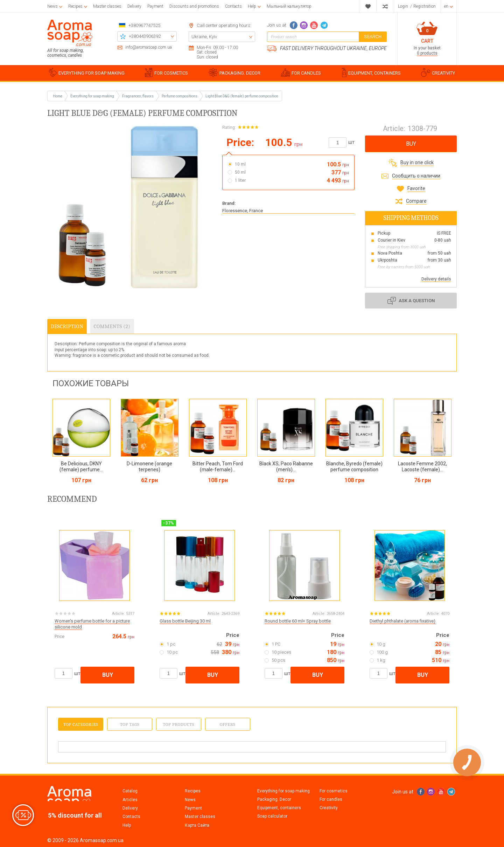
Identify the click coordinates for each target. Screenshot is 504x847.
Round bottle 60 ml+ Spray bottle (298, 621)
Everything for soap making (283, 791)
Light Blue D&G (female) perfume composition (242, 96)
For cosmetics (334, 791)
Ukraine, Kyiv (204, 37)
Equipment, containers (279, 808)
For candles (331, 799)
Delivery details (436, 279)
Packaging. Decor (274, 799)
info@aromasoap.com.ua (149, 47)
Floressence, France (243, 211)
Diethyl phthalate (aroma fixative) (402, 621)
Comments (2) (112, 326)
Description (67, 326)
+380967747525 (144, 25)
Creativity (329, 808)
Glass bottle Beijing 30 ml (185, 621)
